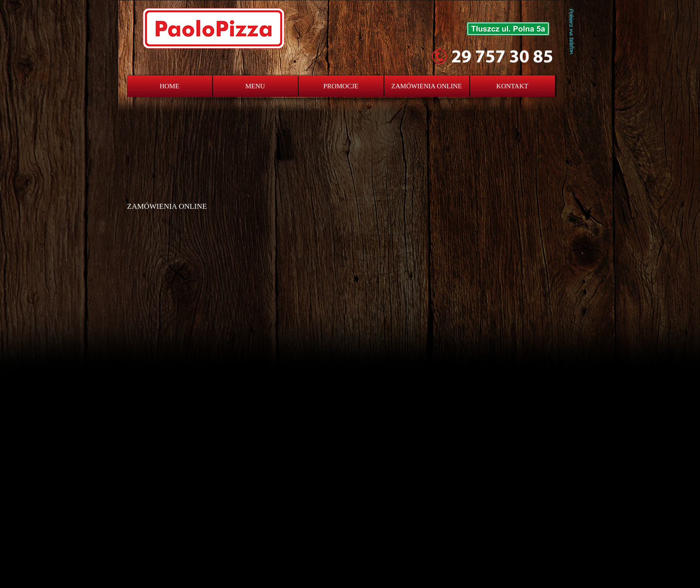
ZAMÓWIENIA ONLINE (427, 86)
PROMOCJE (341, 86)
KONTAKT (512, 86)
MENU (255, 86)
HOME (169, 86)
